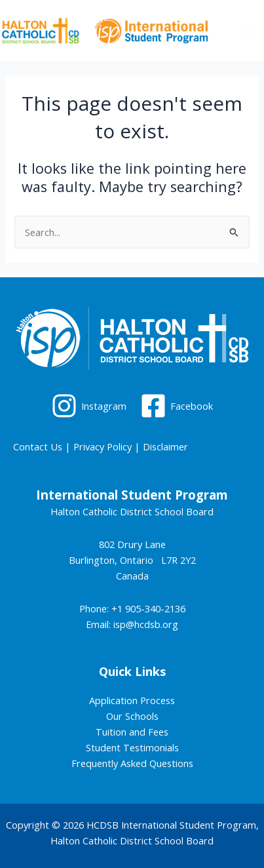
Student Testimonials (132, 747)
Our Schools (132, 716)
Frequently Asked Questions (132, 763)
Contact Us (38, 446)
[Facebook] (177, 406)
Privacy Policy (103, 446)
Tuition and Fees (132, 732)
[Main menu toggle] (248, 30)
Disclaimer (165, 446)
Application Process (132, 700)
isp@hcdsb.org (146, 624)
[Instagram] (89, 406)
